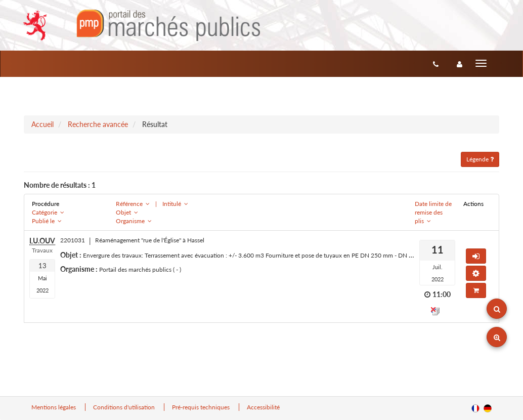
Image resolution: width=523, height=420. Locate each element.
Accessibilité (263, 407)
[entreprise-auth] (460, 64)
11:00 (442, 294)
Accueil (42, 124)
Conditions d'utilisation (125, 407)
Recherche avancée (98, 124)
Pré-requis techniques (202, 407)
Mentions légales (54, 407)
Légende (480, 159)
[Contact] (436, 64)
